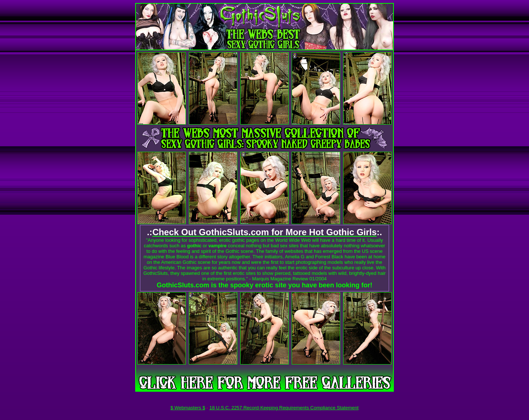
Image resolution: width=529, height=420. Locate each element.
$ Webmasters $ (188, 408)
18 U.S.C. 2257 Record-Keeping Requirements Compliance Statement (284, 408)
